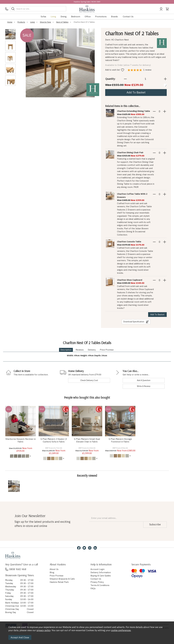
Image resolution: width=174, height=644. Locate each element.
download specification (136, 322)
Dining (64, 17)
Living (53, 17)
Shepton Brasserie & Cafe (62, 579)
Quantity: (110, 79)
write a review (144, 386)
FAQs (93, 588)
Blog (52, 572)
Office (88, 17)
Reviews (80, 350)
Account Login (97, 569)
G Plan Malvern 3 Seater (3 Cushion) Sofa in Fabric (54, 440)
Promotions (101, 17)
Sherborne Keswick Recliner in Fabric (21, 440)
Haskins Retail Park (59, 582)
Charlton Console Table (129, 242)
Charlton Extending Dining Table (134, 111)
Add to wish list (115, 70)
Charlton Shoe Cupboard (130, 280)
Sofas (43, 17)
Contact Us (128, 17)
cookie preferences (121, 630)
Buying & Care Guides (101, 576)
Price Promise (107, 350)
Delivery (92, 350)
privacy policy (43, 630)
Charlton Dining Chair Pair (130, 152)
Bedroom (76, 17)
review (139, 70)
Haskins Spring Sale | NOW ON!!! (87, 2)
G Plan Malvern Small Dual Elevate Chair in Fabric (87, 440)
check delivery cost (89, 380)
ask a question (144, 380)
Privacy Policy (97, 582)
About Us (54, 569)
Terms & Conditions (100, 585)
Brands (114, 17)
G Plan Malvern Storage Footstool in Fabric (120, 440)
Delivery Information (101, 572)
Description (66, 350)
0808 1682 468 (16, 569)
